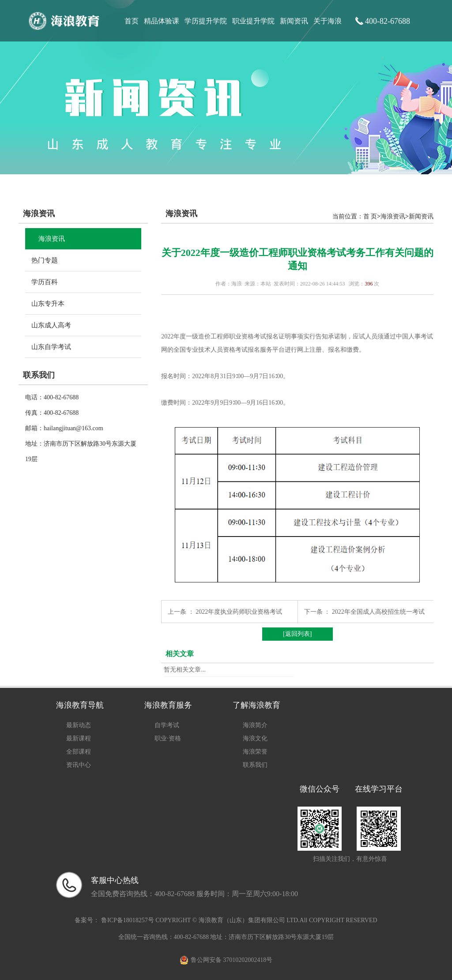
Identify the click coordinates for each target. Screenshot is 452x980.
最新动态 (79, 725)
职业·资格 (168, 738)
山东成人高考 (51, 325)
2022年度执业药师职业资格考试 (239, 612)
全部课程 (79, 752)
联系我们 (255, 765)
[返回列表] (297, 634)
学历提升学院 (206, 21)
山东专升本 (48, 304)
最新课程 (79, 738)
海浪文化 (255, 738)
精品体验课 (162, 21)
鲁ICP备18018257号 (127, 920)
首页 (132, 21)
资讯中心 (79, 765)
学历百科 (45, 282)
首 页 (370, 216)
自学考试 (167, 725)
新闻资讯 (294, 21)
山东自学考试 (51, 347)
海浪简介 (255, 725)
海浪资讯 (52, 239)
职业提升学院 (253, 21)
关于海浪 (328, 21)
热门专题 (45, 260)
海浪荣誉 (255, 752)
